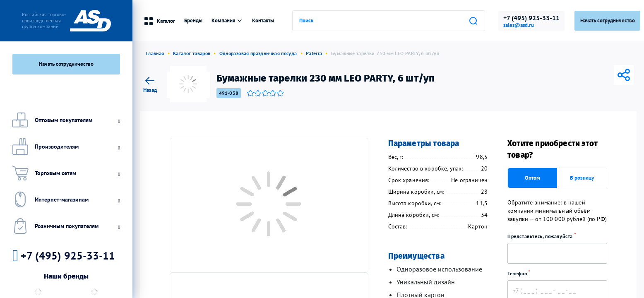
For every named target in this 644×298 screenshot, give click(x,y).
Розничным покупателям (65, 226)
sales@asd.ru (519, 25)
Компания (227, 20)
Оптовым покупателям (65, 120)
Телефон (521, 273)
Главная (155, 53)
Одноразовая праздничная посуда (258, 53)
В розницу (582, 178)
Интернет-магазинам (65, 199)
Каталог (159, 21)
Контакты (263, 20)
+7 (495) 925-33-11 (531, 18)
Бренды (193, 20)
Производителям (65, 147)
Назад (150, 83)
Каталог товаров (192, 53)
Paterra (314, 53)
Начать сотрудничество (66, 64)
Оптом (532, 178)
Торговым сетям (65, 173)
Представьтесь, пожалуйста (544, 236)
